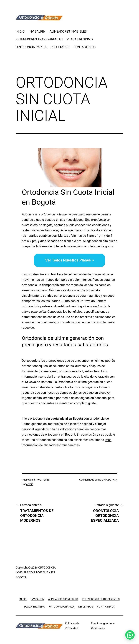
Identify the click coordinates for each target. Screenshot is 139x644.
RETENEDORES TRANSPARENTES (39, 39)
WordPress (98, 628)
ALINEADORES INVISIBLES (68, 31)
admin (30, 484)
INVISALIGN (37, 31)
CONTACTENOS (85, 47)
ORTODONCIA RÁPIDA (31, 47)
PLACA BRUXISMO (80, 39)
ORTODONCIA (110, 480)
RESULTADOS (60, 47)
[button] (130, 635)
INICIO (20, 31)
